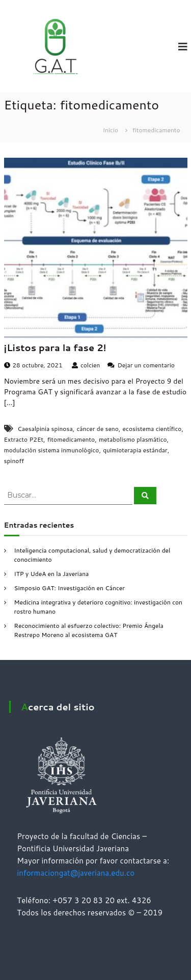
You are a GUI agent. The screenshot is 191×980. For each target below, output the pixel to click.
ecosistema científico (152, 429)
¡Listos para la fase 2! (55, 348)
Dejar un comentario (146, 365)
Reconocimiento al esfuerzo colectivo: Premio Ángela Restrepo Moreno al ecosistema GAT (89, 630)
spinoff (14, 461)
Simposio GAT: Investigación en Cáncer (70, 588)
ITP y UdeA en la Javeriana (52, 574)
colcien (90, 365)
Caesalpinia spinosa (45, 429)
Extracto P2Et (24, 439)
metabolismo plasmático (133, 439)
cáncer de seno (97, 429)
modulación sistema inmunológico (52, 450)
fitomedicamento (71, 439)
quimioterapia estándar (135, 450)
